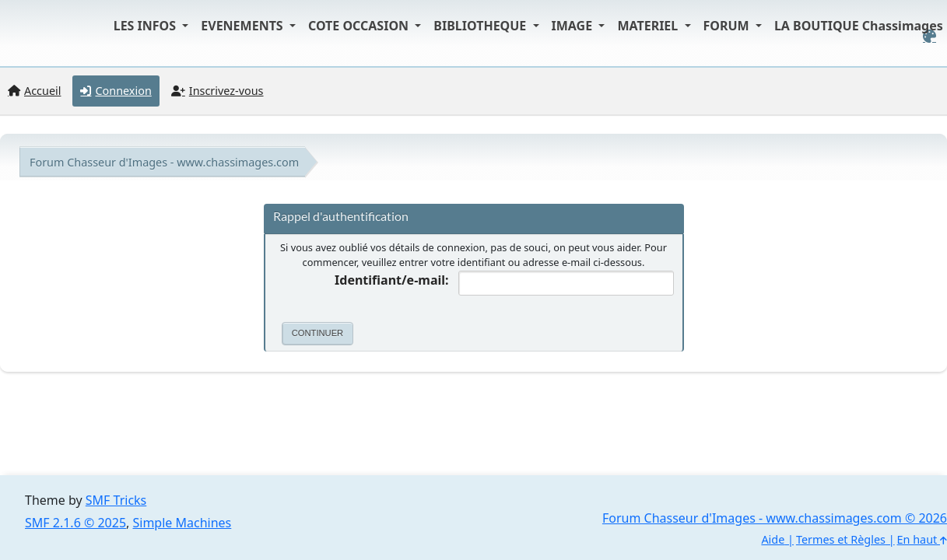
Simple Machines (182, 523)
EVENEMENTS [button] (244, 26)
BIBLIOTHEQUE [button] (481, 26)
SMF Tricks (116, 500)
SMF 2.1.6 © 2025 (75, 523)
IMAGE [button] (574, 26)
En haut (922, 539)
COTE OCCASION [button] (360, 26)
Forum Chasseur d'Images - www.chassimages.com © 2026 (775, 518)
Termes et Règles (841, 539)
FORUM (728, 26)
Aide (773, 539)
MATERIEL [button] (649, 26)
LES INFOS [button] (147, 26)
